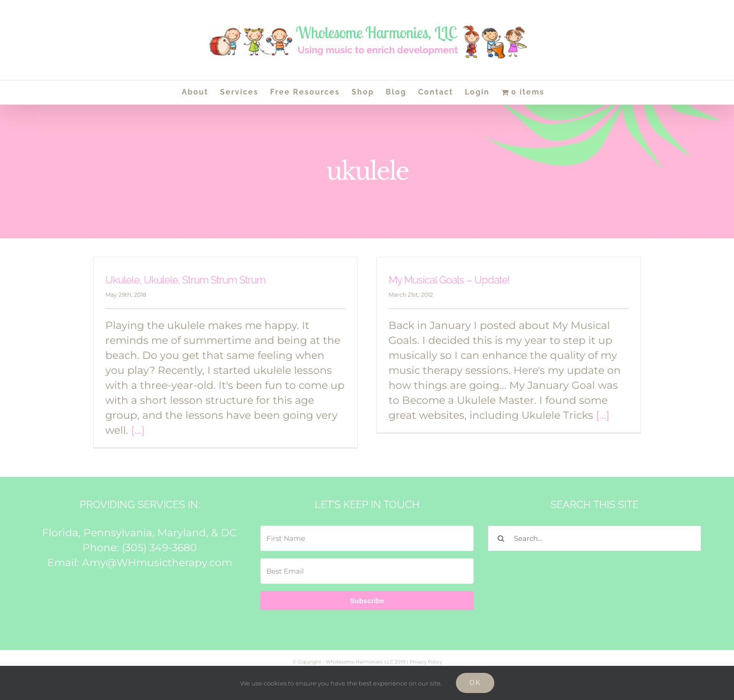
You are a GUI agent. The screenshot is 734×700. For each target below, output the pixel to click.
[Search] (501, 538)
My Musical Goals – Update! (449, 280)
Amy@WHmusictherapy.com (157, 563)
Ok (475, 683)
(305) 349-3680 (159, 548)
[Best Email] (367, 571)
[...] (138, 430)
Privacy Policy (426, 662)
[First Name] (367, 538)
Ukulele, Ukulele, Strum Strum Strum (185, 280)
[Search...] (595, 538)
